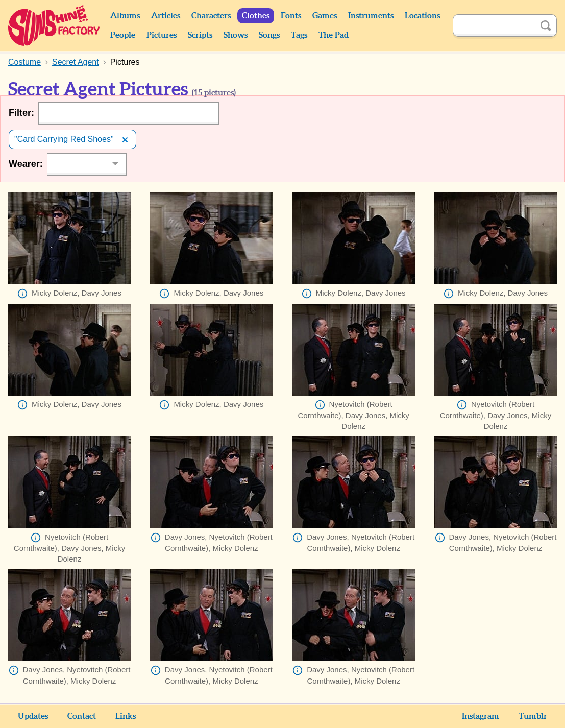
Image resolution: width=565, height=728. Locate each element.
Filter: (21, 113)
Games (325, 16)
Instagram (481, 716)
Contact (82, 716)
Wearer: (26, 164)
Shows (236, 35)
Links (126, 716)
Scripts (200, 35)
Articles (166, 16)
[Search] (494, 26)
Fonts (291, 16)
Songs (269, 35)
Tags (299, 35)
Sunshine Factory (54, 26)
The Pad (334, 35)
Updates (33, 716)
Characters (211, 16)
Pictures (162, 35)
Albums (125, 16)
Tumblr (533, 716)
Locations (422, 16)
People (123, 35)
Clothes (256, 16)
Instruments (371, 16)
